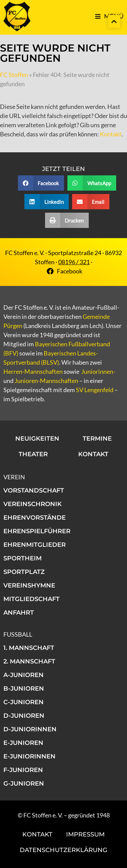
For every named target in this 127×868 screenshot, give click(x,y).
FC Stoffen (14, 75)
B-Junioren (24, 689)
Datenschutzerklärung (63, 850)
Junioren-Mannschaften (46, 381)
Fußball (18, 634)
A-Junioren (24, 675)
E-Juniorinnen (29, 756)
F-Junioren (23, 770)
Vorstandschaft (34, 490)
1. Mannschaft (29, 648)
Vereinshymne (29, 585)
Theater (33, 454)
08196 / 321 (74, 262)
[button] (41, 183)
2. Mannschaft (29, 661)
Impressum (85, 834)
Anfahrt (19, 613)
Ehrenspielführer (37, 531)
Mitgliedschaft (31, 599)
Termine (97, 439)
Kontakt (111, 134)
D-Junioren (24, 716)
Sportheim (23, 558)
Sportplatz (24, 572)
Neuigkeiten (37, 439)
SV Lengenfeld (95, 390)
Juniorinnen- (98, 371)
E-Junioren (23, 743)
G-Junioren (24, 784)
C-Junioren (24, 702)
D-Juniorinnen (30, 729)
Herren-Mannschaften (33, 371)
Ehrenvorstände (35, 518)
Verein (14, 477)
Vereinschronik (33, 504)
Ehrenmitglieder (35, 545)
